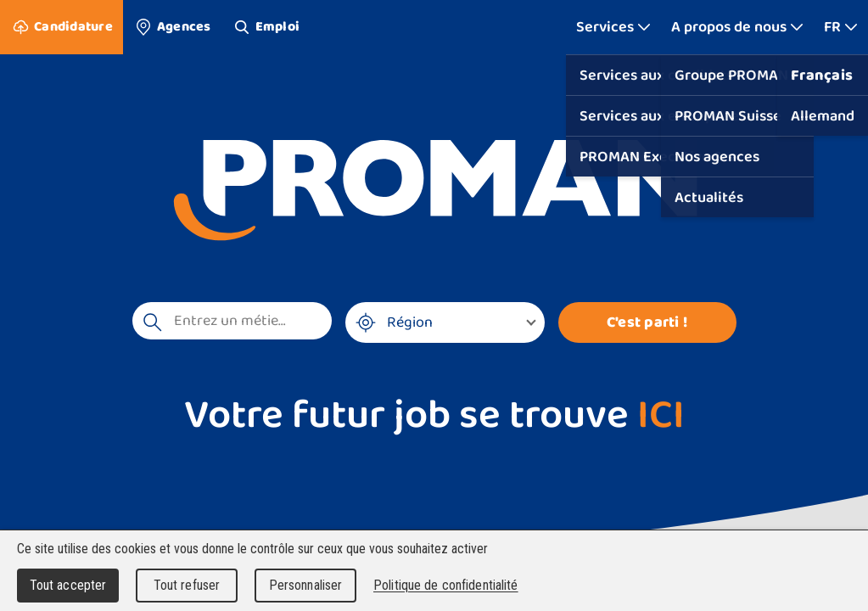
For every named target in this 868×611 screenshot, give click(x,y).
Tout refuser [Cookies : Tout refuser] (187, 585)
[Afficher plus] (613, 27)
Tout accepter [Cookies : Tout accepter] (68, 585)
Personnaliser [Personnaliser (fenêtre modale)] (306, 585)
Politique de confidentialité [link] (446, 585)
